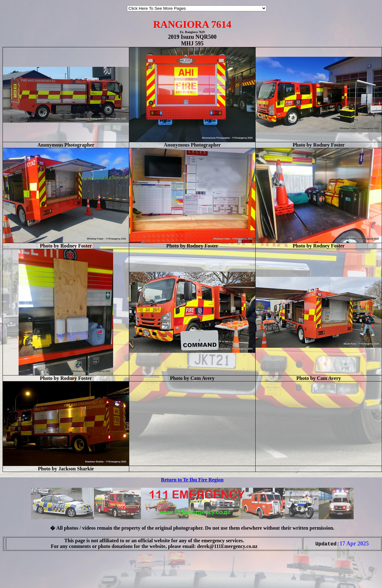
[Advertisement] (21, 575)
